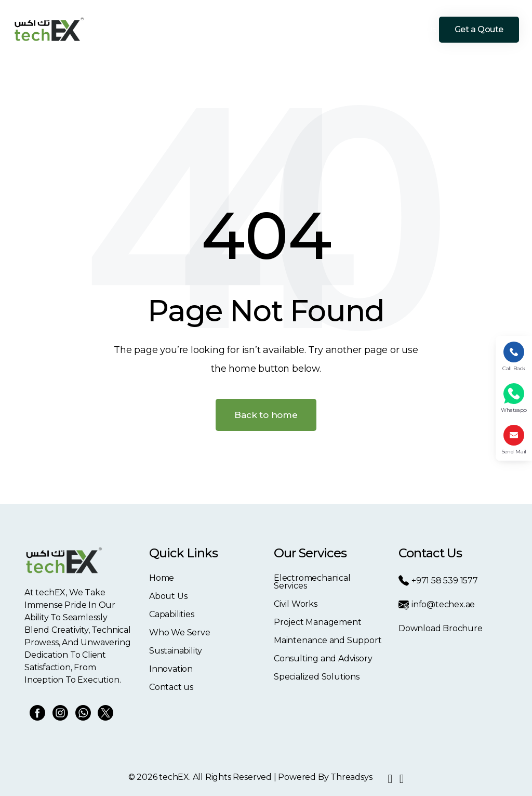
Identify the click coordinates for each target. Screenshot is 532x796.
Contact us (171, 687)
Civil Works (296, 604)
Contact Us (417, 30)
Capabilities (216, 30)
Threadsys (351, 777)
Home (140, 30)
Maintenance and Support (328, 640)
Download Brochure (441, 628)
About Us (173, 30)
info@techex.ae (437, 604)
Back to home (266, 415)
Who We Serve (268, 30)
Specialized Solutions (317, 677)
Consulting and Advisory (323, 658)
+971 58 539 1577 (438, 580)
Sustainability (324, 30)
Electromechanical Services (312, 582)
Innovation (372, 30)
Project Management (318, 622)
